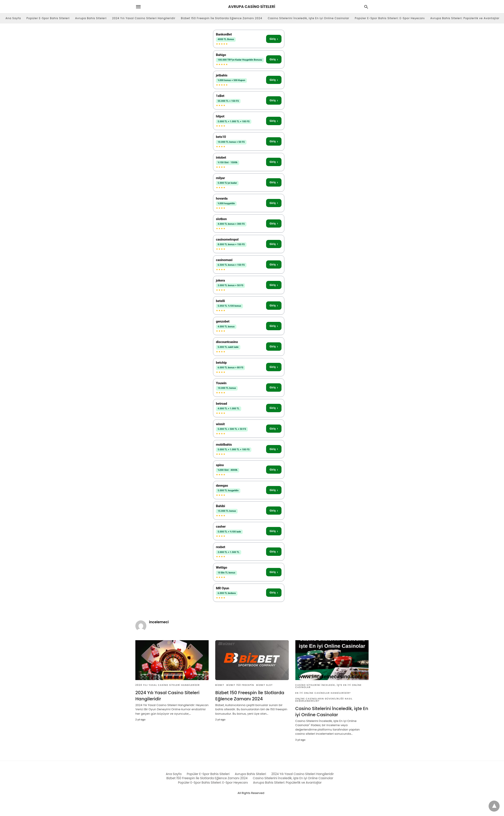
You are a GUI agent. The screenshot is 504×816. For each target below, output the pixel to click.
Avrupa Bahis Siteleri (91, 18)
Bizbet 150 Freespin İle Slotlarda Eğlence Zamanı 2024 (222, 18)
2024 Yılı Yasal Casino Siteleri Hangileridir (144, 18)
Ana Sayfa (13, 18)
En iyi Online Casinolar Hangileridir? (323, 693)
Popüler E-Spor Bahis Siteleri (48, 18)
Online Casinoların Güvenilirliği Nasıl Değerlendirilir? (324, 700)
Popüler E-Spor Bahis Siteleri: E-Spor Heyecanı (390, 18)
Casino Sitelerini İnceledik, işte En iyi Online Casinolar (309, 18)
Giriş (274, 39)
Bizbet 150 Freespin (240, 685)
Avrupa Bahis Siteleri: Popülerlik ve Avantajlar (465, 18)
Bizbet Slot (265, 685)
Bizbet (220, 685)
